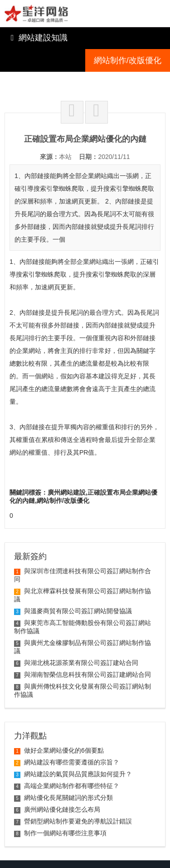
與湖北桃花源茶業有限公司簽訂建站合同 (76, 640)
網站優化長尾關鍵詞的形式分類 (63, 775)
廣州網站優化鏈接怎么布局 (57, 787)
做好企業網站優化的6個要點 (59, 728)
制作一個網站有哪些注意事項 (60, 810)
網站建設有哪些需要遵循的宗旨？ (67, 739)
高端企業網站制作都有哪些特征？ (67, 763)
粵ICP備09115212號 (49, 857)
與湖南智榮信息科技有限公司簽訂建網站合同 (83, 652)
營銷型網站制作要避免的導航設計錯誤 (73, 799)
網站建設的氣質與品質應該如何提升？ (73, 751)
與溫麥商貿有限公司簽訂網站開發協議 (73, 588)
